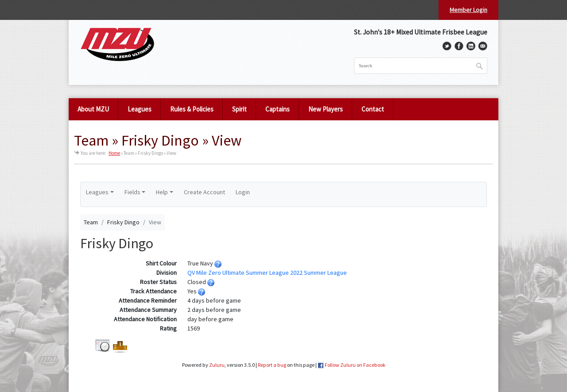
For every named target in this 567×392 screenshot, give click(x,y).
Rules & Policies (192, 109)
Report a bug (272, 365)
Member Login (468, 10)
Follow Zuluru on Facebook (355, 365)
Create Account (204, 192)
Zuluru (217, 365)
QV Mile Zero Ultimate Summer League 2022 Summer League (267, 273)
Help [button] (162, 192)
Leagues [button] (97, 192)
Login (243, 192)
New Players (326, 109)
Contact (373, 109)
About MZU (93, 109)
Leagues (140, 109)
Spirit (239, 109)
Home (114, 153)
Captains (278, 109)
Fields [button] (132, 192)
